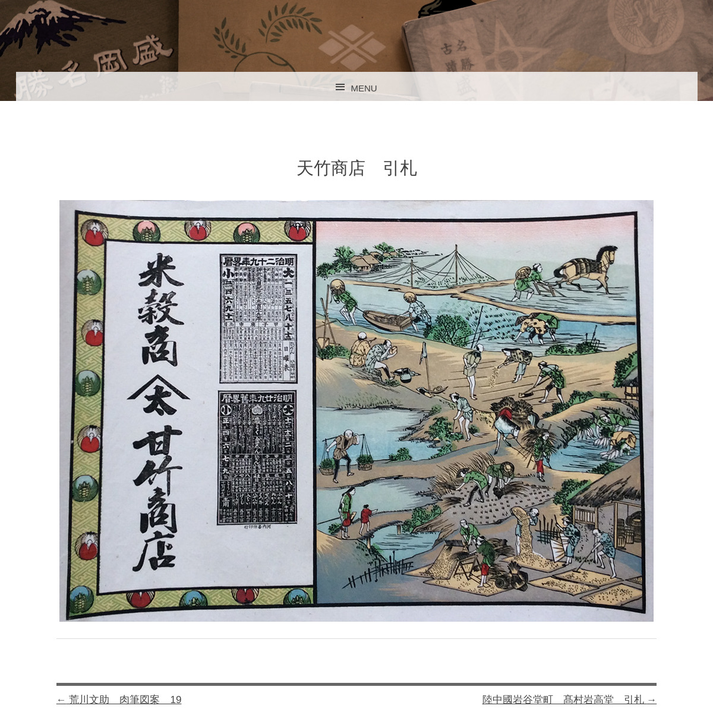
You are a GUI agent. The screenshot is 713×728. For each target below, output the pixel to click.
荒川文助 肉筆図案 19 (119, 700)
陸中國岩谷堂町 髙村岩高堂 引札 (570, 700)
